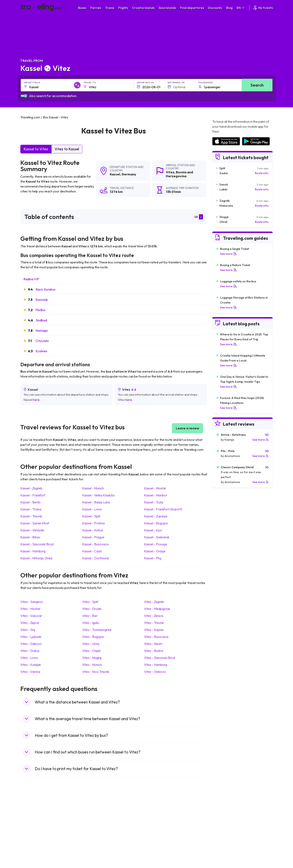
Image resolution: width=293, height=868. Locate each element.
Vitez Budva (154, 651)
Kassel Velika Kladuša (98, 495)
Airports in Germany (225, 838)
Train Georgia (158, 825)
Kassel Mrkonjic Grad (36, 558)
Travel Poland (31, 842)
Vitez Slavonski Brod (160, 658)
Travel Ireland (31, 851)
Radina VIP (31, 279)
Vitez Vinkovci (155, 672)
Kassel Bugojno (156, 523)
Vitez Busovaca (156, 637)
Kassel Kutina (93, 530)
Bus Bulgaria (93, 816)
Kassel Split (91, 516)
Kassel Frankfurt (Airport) (163, 509)
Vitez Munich (92, 665)
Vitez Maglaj (92, 658)
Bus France (93, 833)
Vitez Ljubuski (31, 637)
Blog (229, 8)
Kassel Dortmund (95, 558)
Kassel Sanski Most (35, 523)
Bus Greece (93, 829)
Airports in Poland (223, 846)
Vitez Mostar (30, 609)
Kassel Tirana (31, 509)
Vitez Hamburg (156, 665)
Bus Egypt (92, 838)
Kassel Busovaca (95, 544)
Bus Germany (94, 820)
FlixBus (40, 310)
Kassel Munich (93, 488)
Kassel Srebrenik (157, 537)
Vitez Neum (153, 644)
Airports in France (223, 816)
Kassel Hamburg (33, 551)
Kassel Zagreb (31, 488)
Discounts (215, 8)
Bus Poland (93, 842)
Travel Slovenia (32, 846)
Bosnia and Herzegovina (179, 174)
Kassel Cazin (92, 551)
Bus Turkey (93, 851)
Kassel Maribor (156, 495)
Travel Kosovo (32, 855)
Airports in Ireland (223, 820)
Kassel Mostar (155, 488)
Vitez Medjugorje (157, 609)
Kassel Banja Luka (96, 502)
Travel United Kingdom (37, 812)
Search (257, 85)
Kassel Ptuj (153, 558)
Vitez (170, 172)
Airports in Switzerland (227, 829)
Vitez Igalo (91, 623)
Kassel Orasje (155, 551)
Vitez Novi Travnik (96, 672)
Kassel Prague (93, 537)
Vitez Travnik (154, 623)
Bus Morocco (94, 812)
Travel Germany (33, 829)
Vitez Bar (90, 616)
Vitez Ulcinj (91, 644)
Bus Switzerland (96, 846)
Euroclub (42, 300)
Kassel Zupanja (156, 516)
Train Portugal (158, 812)
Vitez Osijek (91, 651)
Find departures (192, 8)
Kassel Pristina (93, 523)
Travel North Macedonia (38, 816)
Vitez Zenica (154, 616)
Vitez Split (90, 602)
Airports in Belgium (224, 851)
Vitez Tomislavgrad (97, 630)
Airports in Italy (221, 833)
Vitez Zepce (30, 623)
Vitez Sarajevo (32, 602)
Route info (262, 173)
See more (228, 254)
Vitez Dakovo (31, 644)
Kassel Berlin (30, 502)
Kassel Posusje (156, 544)
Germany (129, 174)
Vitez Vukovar (31, 616)
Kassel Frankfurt (33, 495)
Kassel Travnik (31, 516)
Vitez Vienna (30, 672)
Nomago (42, 330)
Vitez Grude (92, 609)
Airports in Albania (224, 842)
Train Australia (158, 829)
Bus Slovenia (94, 825)
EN (241, 8)
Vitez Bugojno (93, 637)
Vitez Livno (29, 658)
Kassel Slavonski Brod (37, 544)
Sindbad (41, 320)
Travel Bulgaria (32, 820)
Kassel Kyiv (153, 530)
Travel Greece (32, 825)
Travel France (31, 838)
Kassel (115, 174)
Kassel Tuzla (154, 502)
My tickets (263, 8)
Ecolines (41, 351)
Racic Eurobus (46, 289)
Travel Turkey (31, 833)
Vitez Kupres (154, 630)
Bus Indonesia (95, 855)
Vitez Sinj (28, 630)
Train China (156, 820)
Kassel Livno (92, 509)
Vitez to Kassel (67, 149)
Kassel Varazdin (32, 530)
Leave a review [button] (187, 428)
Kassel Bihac (30, 537)
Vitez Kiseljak (31, 665)
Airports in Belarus (224, 825)
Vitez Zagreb (154, 602)
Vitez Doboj (30, 651)
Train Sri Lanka (158, 816)
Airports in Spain (222, 812)
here (36, 400)
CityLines (42, 341)
